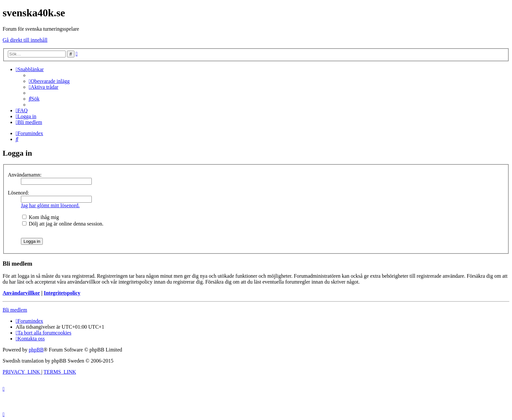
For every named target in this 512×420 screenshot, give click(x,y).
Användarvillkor (21, 293)
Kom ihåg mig (40, 217)
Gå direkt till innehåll (25, 40)
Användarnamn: (25, 175)
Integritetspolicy (62, 293)
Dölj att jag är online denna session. (63, 224)
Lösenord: (18, 193)
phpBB (36, 350)
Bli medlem (15, 310)
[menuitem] (49, 81)
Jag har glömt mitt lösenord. (50, 205)
